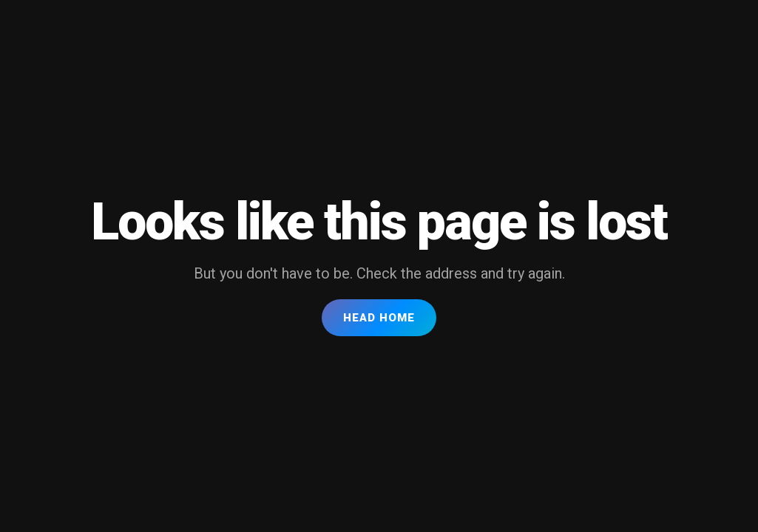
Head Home (379, 318)
